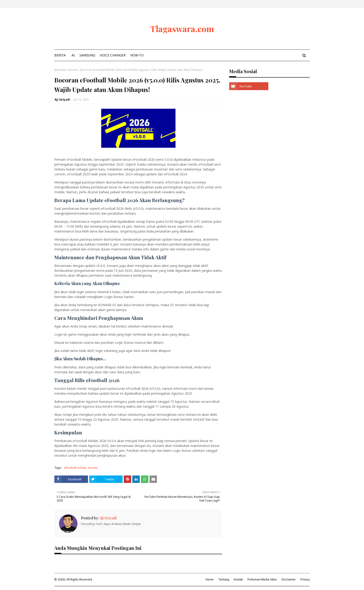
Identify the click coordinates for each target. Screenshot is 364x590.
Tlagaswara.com (182, 29)
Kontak (238, 579)
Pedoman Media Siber (262, 579)
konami (73, 70)
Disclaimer (289, 579)
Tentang (224, 579)
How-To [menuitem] (137, 55)
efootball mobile (75, 468)
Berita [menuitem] (60, 55)
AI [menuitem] (73, 55)
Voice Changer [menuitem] (113, 55)
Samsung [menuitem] (87, 55)
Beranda (60, 70)
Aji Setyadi (62, 100)
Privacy (305, 579)
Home (210, 579)
